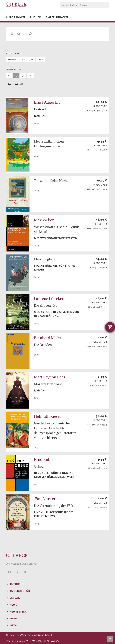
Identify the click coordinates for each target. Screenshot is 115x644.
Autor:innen (15, 17)
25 (16, 76)
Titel (23, 60)
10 (9, 76)
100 (30, 76)
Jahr (31, 60)
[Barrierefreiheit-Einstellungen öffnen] (110, 327)
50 (23, 76)
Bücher (35, 17)
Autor (40, 60)
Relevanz (12, 60)
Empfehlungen (57, 17)
